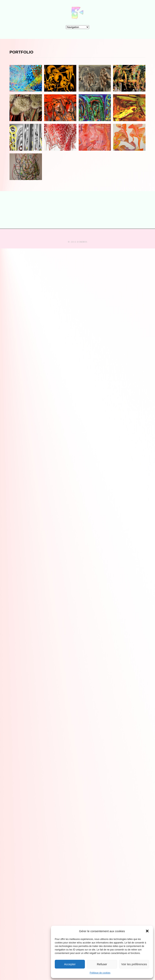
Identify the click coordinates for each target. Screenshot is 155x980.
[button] (147, 931)
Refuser (102, 964)
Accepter (70, 964)
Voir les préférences (134, 964)
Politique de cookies (100, 973)
